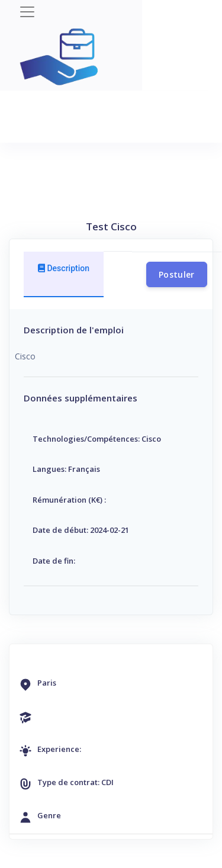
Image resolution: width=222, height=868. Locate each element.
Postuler (177, 274)
